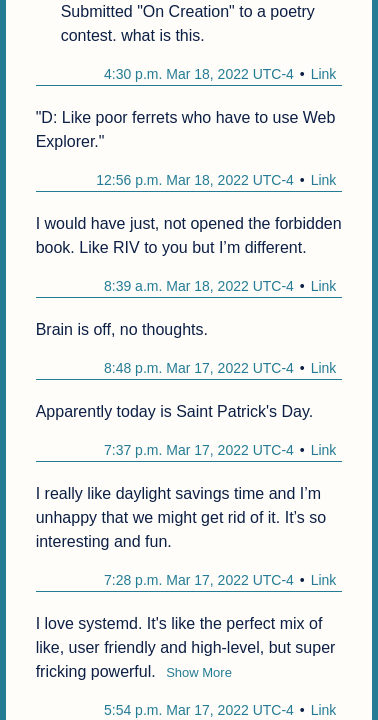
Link (324, 74)
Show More (199, 672)
